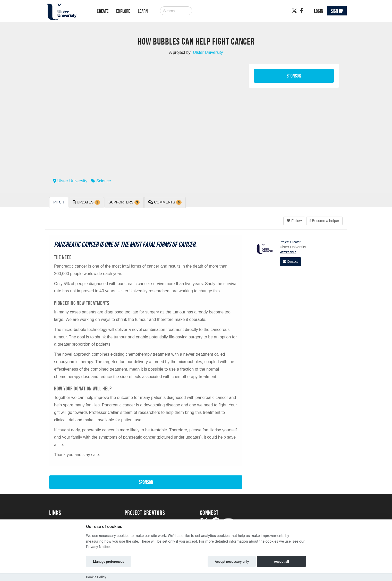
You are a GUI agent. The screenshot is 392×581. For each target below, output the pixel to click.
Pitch (59, 202)
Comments (165, 202)
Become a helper (324, 221)
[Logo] (66, 12)
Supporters (124, 202)
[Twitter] (294, 11)
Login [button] (319, 11)
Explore (123, 11)
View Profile (288, 252)
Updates (86, 202)
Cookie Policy (96, 577)
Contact (290, 262)
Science (101, 181)
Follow (294, 221)
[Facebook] (302, 11)
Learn (143, 11)
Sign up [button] (337, 11)
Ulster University (70, 181)
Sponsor (294, 76)
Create (103, 11)
